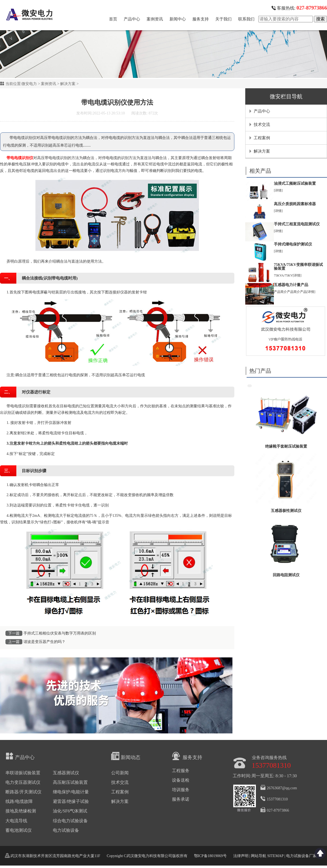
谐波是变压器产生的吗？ (44, 642)
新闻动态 (126, 756)
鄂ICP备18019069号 (210, 856)
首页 (113, 19)
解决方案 (68, 84)
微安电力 (29, 84)
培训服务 (181, 790)
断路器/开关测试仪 (23, 792)
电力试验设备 (66, 830)
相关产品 (260, 171)
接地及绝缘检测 (21, 811)
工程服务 (181, 771)
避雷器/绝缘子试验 (71, 801)
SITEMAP (275, 856)
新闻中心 (178, 19)
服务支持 (201, 19)
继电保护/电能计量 (71, 792)
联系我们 (246, 19)
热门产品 (260, 371)
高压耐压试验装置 (70, 782)
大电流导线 (16, 821)
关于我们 (223, 19)
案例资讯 (155, 19)
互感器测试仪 (66, 773)
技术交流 (262, 125)
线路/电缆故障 (19, 801)
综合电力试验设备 (70, 821)
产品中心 (132, 19)
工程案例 (262, 138)
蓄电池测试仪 (19, 830)
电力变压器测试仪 (23, 782)
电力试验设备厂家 (301, 856)
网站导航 (259, 856)
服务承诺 (181, 799)
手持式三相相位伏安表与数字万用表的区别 (60, 633)
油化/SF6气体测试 (70, 811)
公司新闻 (120, 773)
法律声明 (241, 856)
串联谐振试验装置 (23, 773)
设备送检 (181, 780)
